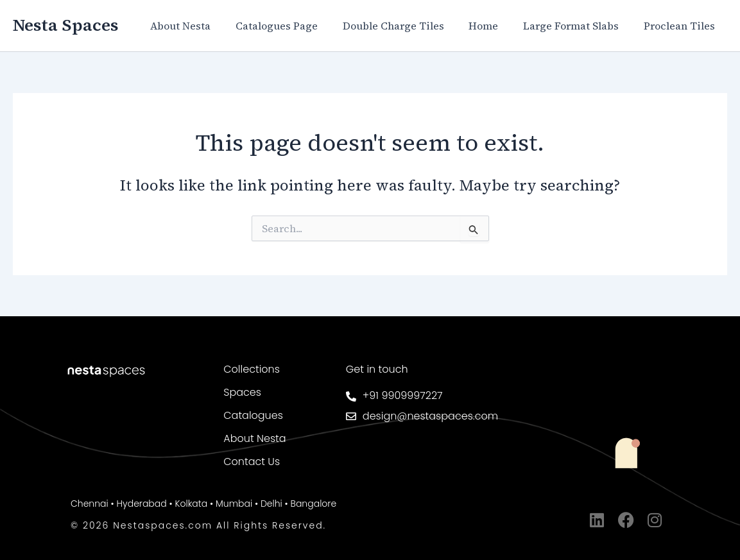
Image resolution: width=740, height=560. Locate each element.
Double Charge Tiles (408, 26)
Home (494, 26)
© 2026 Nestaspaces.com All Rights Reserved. (198, 525)
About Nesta (204, 26)
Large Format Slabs (577, 26)
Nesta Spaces (65, 25)
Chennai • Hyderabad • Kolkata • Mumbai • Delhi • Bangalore (203, 504)
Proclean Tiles (681, 26)
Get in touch (377, 369)
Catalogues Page (296, 26)
